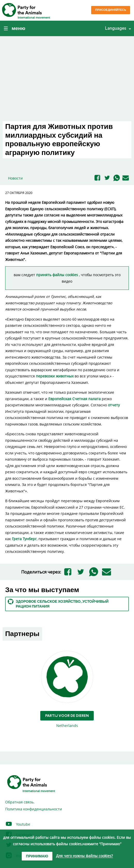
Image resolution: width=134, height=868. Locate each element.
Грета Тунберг (24, 539)
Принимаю (37, 856)
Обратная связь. (20, 802)
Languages (116, 28)
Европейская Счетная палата (74, 399)
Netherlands (67, 690)
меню (15, 28)
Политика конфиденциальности (34, 809)
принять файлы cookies (58, 275)
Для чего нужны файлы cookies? (84, 856)
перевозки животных (55, 376)
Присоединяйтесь (111, 10)
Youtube (18, 824)
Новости (15, 178)
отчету (114, 405)
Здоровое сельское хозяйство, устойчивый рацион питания (58, 604)
